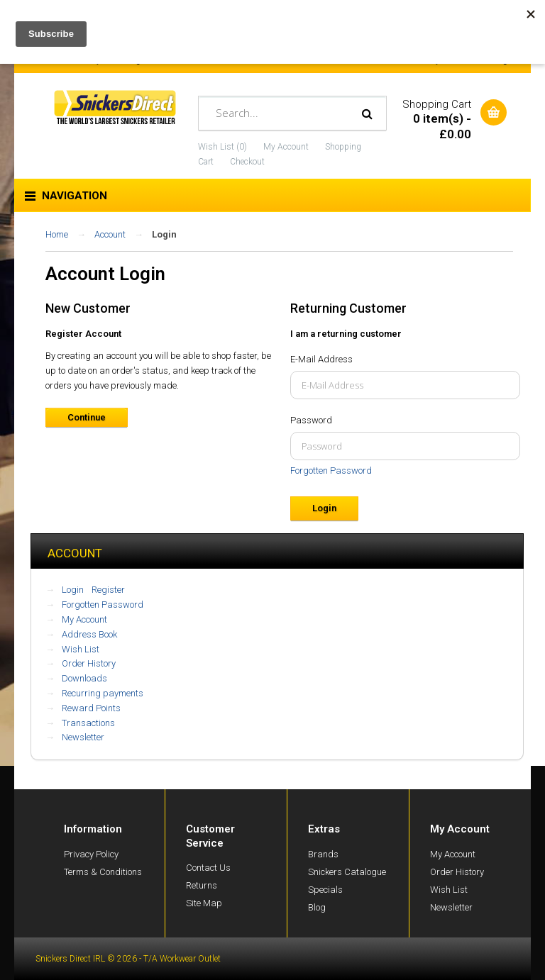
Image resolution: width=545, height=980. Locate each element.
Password (311, 420)
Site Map (204, 903)
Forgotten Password (331, 470)
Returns (202, 885)
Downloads (84, 678)
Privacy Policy (91, 854)
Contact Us (208, 868)
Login (164, 234)
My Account (286, 147)
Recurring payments (103, 693)
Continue (87, 417)
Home (57, 234)
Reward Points (91, 708)
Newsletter (83, 737)
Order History (89, 663)
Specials (325, 890)
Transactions (88, 723)
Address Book (89, 634)
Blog (317, 907)
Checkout (247, 162)
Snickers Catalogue (347, 872)
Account (110, 234)
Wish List (81, 649)
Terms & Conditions (103, 872)
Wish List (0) (222, 147)
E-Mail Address (321, 359)
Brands (323, 854)
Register (108, 590)
